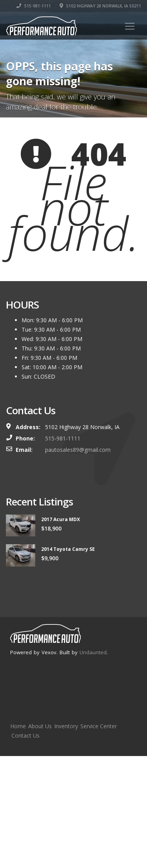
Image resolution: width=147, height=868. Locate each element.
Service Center (99, 726)
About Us (40, 726)
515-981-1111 (34, 6)
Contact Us (25, 735)
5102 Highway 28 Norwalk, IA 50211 (100, 6)
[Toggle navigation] (130, 26)
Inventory (66, 726)
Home (18, 726)
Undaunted (93, 652)
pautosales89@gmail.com (78, 450)
